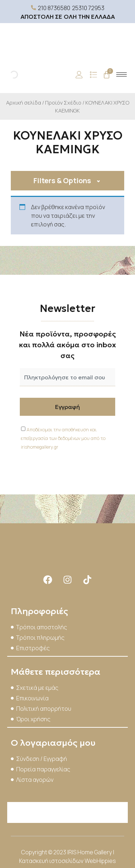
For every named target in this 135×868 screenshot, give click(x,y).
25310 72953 (88, 8)
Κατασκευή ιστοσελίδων (52, 861)
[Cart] (107, 75)
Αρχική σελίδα (24, 102)
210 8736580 (54, 8)
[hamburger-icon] (121, 74)
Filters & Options (62, 180)
